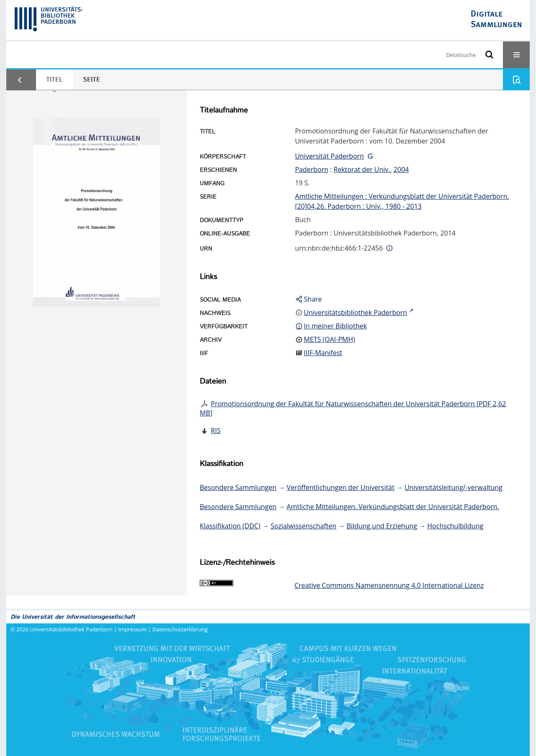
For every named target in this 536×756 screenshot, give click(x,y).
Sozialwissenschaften (303, 526)
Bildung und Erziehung (382, 526)
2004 (401, 169)
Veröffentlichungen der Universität (341, 487)
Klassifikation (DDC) (230, 526)
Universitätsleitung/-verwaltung (454, 487)
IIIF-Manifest (323, 353)
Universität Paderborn (329, 156)
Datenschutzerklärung (180, 629)
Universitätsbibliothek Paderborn (71, 629)
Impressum (133, 629)
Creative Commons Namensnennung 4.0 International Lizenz (389, 585)
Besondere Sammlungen (238, 487)
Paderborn (312, 169)
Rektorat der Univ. (362, 169)
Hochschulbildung (455, 526)
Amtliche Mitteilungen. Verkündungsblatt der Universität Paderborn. (393, 507)
